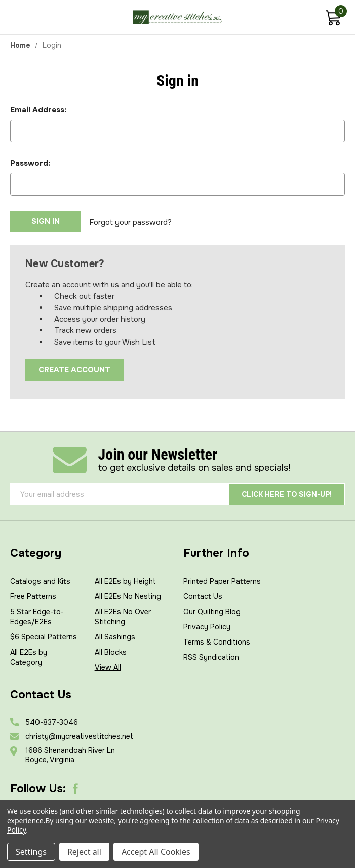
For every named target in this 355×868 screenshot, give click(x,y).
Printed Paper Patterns (222, 580)
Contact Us (203, 595)
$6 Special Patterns (44, 635)
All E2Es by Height (125, 580)
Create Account (74, 368)
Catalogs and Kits (40, 580)
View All (108, 666)
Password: (30, 163)
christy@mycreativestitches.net (79, 735)
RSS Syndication (211, 656)
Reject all (84, 852)
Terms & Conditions (217, 640)
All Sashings (115, 635)
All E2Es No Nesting (128, 595)
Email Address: (38, 110)
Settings (31, 852)
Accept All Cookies (156, 852)
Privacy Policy (207, 625)
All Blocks (111, 651)
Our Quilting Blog (212, 610)
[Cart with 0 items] (333, 19)
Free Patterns (33, 595)
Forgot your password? (130, 221)
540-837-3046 (52, 721)
